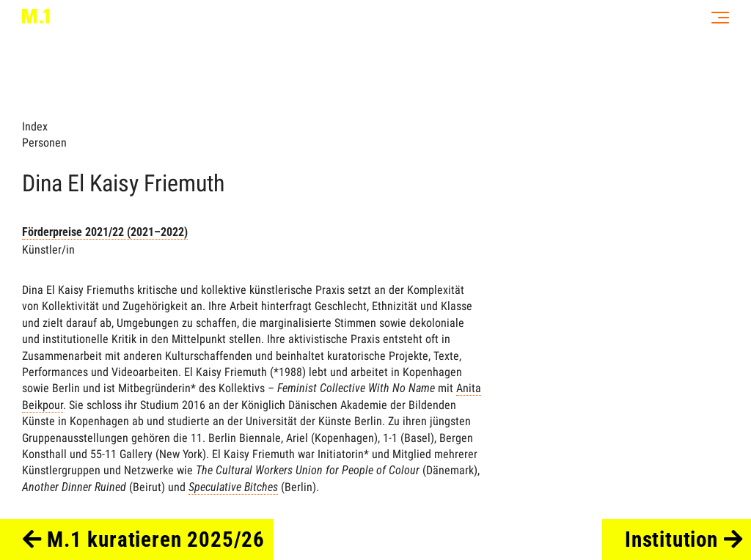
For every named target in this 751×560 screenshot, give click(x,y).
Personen (44, 143)
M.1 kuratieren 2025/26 (144, 539)
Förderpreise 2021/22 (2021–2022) (105, 232)
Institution (684, 539)
